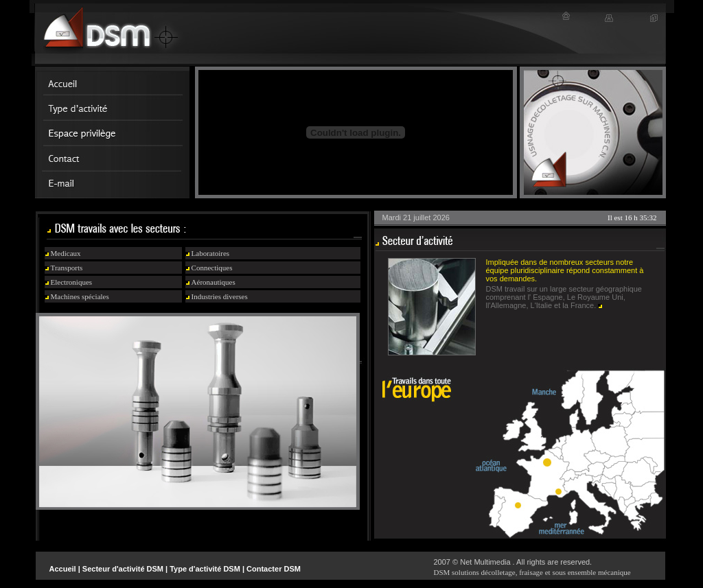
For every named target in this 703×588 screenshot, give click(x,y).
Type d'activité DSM (205, 569)
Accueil (63, 569)
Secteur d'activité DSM (123, 569)
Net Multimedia (485, 562)
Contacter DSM (274, 569)
